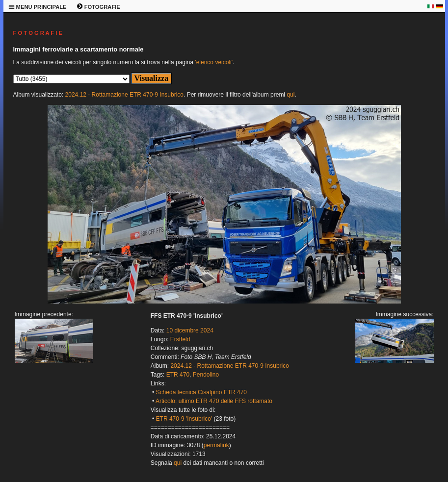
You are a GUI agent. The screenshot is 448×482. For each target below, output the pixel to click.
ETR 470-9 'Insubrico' (184, 419)
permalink (216, 445)
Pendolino (206, 375)
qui (290, 95)
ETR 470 (178, 375)
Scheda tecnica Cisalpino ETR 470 (201, 392)
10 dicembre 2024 (190, 330)
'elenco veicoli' (214, 62)
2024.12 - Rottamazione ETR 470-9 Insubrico (124, 95)
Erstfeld (180, 339)
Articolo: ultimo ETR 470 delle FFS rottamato (214, 401)
